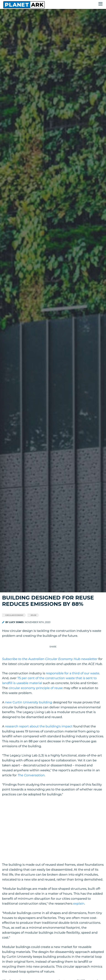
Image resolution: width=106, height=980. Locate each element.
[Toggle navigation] (101, 4)
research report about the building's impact (39, 726)
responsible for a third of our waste (73, 673)
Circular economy (14, 615)
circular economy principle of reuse (36, 688)
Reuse (34, 615)
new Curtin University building (29, 702)
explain (79, 904)
